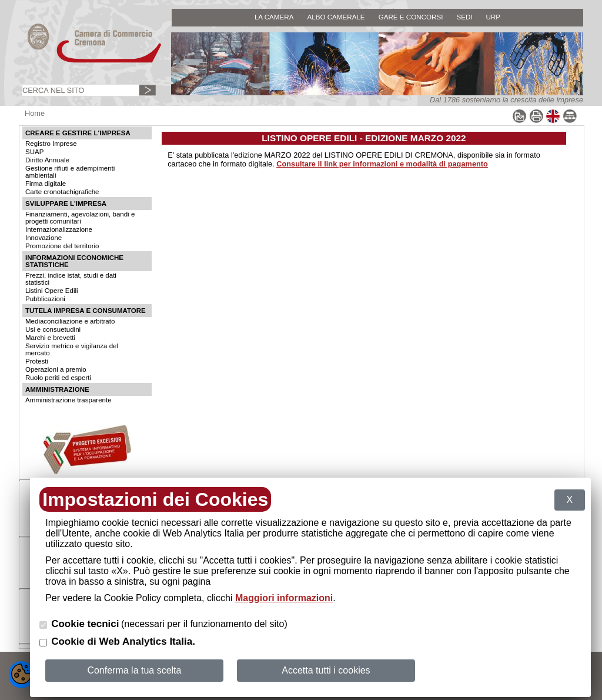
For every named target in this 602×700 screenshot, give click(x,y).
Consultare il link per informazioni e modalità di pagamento (382, 164)
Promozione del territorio (62, 246)
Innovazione (44, 238)
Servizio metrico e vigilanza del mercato (72, 349)
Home (35, 113)
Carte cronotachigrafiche (62, 192)
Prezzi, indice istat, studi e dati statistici (71, 279)
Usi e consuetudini (53, 329)
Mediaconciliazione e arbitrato (70, 321)
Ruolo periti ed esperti (58, 378)
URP (494, 17)
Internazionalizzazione (59, 229)
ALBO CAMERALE (336, 17)
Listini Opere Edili (52, 291)
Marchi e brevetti (50, 338)
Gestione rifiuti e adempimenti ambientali (70, 172)
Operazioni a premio (56, 369)
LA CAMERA (274, 17)
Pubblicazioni (45, 299)
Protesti (37, 361)
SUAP (34, 152)
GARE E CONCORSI (411, 17)
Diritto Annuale (47, 160)
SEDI (464, 17)
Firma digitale (46, 184)
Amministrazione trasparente (68, 400)
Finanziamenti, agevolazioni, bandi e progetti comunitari (80, 218)
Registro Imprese (51, 144)
